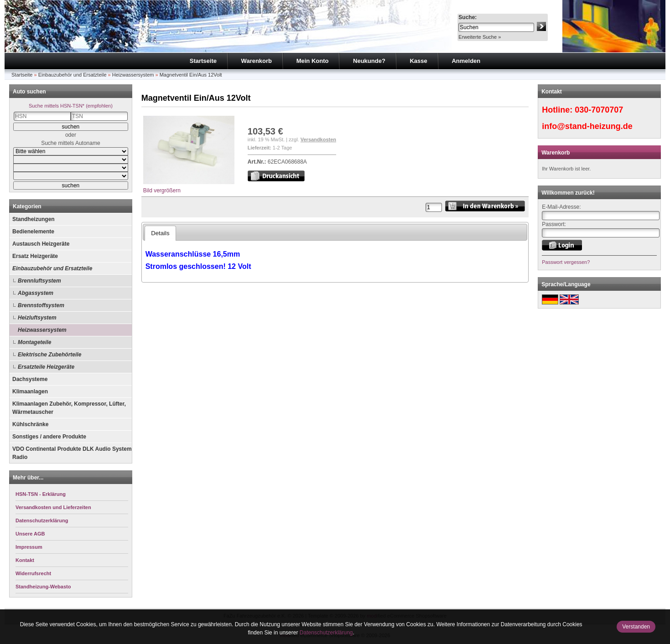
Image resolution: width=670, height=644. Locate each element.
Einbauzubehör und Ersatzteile (73, 75)
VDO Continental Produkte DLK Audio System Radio (72, 453)
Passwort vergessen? (566, 262)
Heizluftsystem (37, 318)
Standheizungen (34, 219)
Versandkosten (318, 139)
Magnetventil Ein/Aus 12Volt (191, 75)
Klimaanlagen (30, 392)
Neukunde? (369, 61)
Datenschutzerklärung (326, 633)
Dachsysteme (30, 379)
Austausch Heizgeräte (41, 244)
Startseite (203, 61)
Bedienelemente (33, 232)
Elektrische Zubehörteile (49, 355)
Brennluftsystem (39, 281)
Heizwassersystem (133, 75)
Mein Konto (313, 61)
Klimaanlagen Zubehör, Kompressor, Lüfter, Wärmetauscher (69, 408)
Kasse (418, 61)
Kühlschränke (30, 424)
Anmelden (466, 61)
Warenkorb (257, 61)
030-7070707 (599, 110)
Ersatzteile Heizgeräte (46, 367)
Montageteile (34, 342)
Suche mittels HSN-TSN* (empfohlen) (71, 106)
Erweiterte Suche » (480, 37)
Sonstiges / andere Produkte (49, 437)
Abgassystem (36, 293)
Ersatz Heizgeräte (35, 256)
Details (160, 233)
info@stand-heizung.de (587, 126)
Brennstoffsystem (41, 305)
